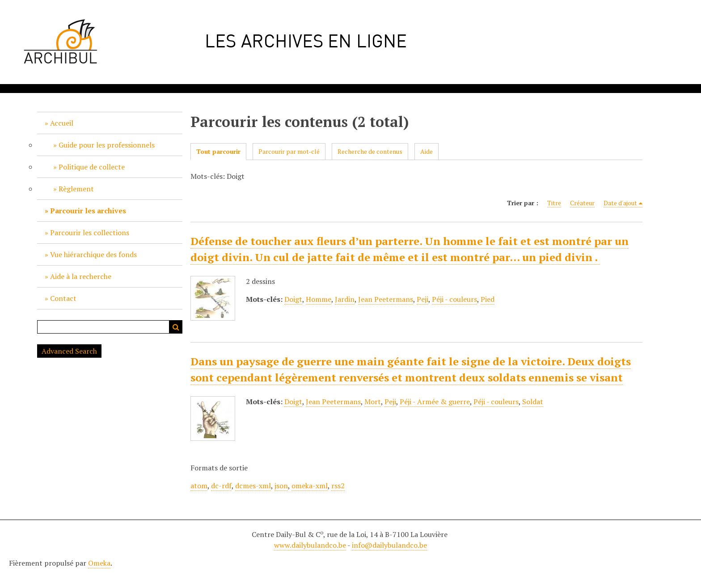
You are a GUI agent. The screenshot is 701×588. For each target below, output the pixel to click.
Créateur (582, 203)
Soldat (533, 402)
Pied (488, 299)
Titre (554, 203)
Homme (319, 299)
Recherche (176, 327)
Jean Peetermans (386, 299)
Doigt (293, 299)
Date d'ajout (620, 203)
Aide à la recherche (81, 276)
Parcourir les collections (90, 233)
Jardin (345, 299)
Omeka (99, 563)
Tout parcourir (218, 151)
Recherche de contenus (370, 151)
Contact (63, 298)
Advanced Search (69, 351)
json (281, 486)
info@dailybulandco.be (389, 545)
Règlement (76, 189)
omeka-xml (310, 486)
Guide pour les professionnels (107, 145)
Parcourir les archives (88, 211)
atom (199, 486)
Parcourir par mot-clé (289, 151)
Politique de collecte (92, 167)
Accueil (62, 123)
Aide (427, 151)
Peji (422, 299)
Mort (373, 402)
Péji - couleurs (454, 299)
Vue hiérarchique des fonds (93, 254)
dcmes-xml (253, 486)
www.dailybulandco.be (310, 545)
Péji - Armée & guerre (435, 402)
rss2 (338, 486)
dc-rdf (221, 486)
